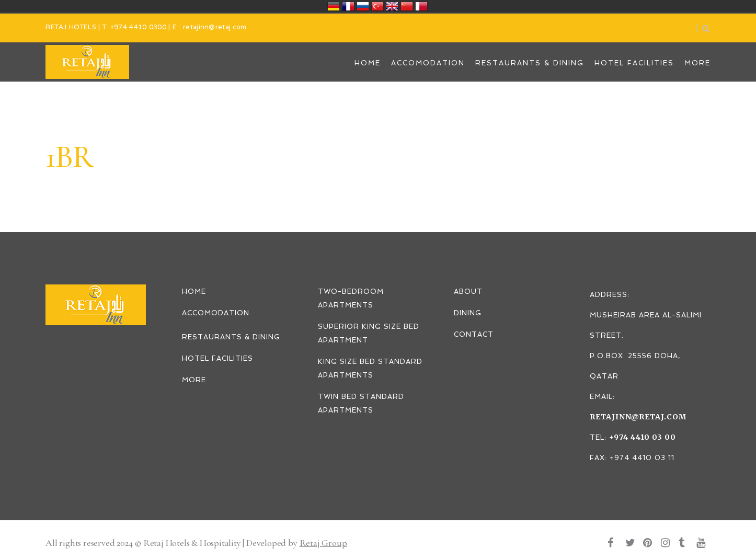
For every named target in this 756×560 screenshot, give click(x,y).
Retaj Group (323, 543)
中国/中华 (407, 6)
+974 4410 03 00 (643, 437)
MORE (194, 380)
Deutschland (334, 6)
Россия (363, 6)
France (348, 6)
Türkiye (377, 6)
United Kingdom (392, 6)
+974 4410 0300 (138, 28)
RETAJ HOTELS (71, 28)
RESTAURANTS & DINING (231, 337)
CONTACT (474, 334)
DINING (468, 313)
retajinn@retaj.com (215, 28)
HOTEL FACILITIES (217, 358)
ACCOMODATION (216, 313)
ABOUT (468, 292)
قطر (421, 6)
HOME (194, 292)
